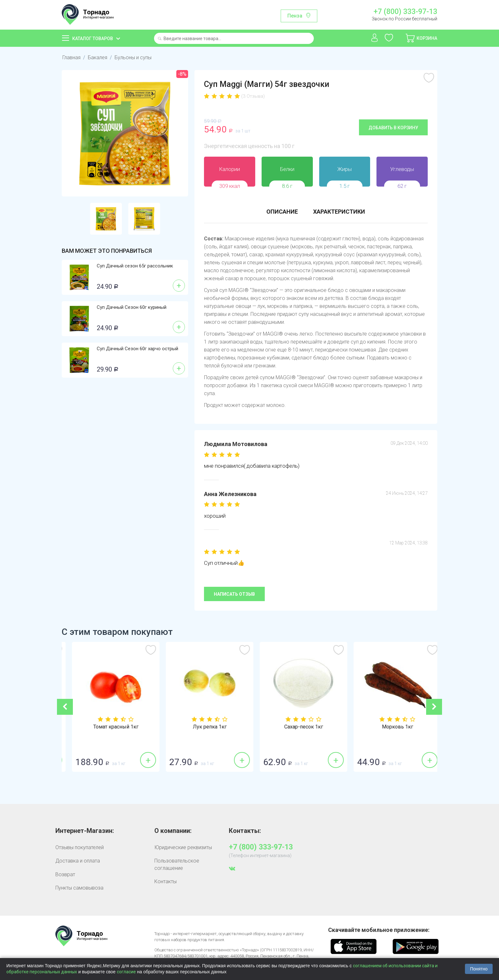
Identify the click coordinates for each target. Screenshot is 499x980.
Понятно (479, 969)
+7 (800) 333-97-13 (405, 12)
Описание (282, 212)
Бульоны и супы (133, 57)
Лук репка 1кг (297, 727)
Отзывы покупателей (80, 847)
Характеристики (339, 212)
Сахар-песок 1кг (390, 727)
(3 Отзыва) (253, 96)
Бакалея (98, 57)
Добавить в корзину (393, 128)
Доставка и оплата (78, 861)
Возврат (65, 874)
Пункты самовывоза (79, 888)
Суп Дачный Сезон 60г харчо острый (137, 349)
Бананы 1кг (109, 727)
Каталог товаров (93, 39)
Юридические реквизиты (183, 847)
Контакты (165, 881)
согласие (126, 972)
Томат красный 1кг (203, 727)
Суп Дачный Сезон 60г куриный (132, 307)
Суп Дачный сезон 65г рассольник (135, 266)
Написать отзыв (234, 594)
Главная (71, 57)
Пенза (295, 16)
